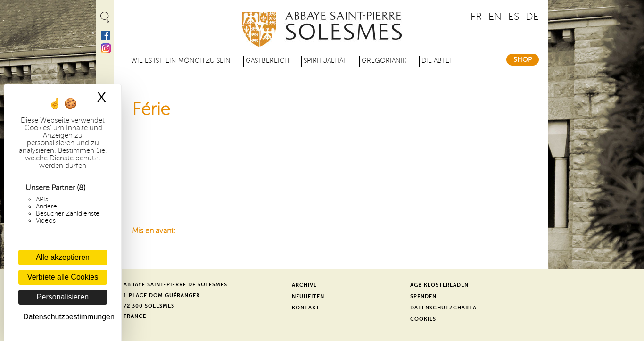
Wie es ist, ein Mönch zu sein (181, 61)
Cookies (423, 319)
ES (514, 17)
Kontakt (306, 308)
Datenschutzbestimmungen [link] (65, 317)
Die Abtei (436, 61)
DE (532, 17)
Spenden (423, 296)
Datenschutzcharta (443, 308)
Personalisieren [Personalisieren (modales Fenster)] (63, 297)
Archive (304, 285)
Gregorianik (384, 61)
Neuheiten (308, 296)
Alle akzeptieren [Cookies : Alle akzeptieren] (63, 257)
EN (495, 17)
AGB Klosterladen (439, 285)
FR (476, 17)
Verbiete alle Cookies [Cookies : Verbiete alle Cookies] (63, 277)
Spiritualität (325, 61)
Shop (523, 60)
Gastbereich (267, 61)
